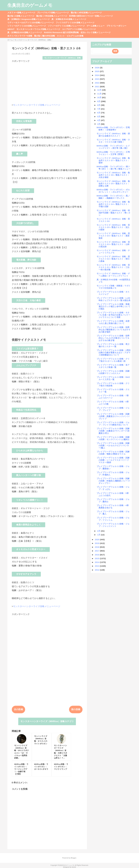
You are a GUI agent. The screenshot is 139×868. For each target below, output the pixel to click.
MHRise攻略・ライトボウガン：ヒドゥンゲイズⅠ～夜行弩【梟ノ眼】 (113, 147)
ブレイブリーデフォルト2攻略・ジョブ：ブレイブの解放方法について (113, 424)
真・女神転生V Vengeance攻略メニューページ (28, 19)
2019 (97, 543)
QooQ (74, 867)
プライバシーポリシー (116, 26)
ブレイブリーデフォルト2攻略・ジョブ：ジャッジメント (113, 525)
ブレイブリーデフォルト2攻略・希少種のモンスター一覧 (113, 345)
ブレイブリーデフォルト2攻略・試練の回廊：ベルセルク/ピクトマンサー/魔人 (113, 445)
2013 (97, 566)
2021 (97, 87)
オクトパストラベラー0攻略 (20, 36)
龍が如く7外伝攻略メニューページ (52, 16)
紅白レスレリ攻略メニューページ (96, 32)
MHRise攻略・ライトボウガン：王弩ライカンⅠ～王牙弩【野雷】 (113, 153)
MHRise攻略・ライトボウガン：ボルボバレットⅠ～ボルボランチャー (113, 191)
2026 (97, 68)
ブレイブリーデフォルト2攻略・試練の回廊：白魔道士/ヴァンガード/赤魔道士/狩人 (113, 431)
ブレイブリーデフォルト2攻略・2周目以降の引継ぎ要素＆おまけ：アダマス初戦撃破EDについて (114, 353)
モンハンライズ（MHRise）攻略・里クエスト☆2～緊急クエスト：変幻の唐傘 (113, 259)
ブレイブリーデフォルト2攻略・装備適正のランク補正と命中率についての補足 (113, 306)
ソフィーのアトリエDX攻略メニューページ (27, 26)
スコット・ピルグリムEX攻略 (70, 36)
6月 (99, 113)
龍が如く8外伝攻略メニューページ (86, 13)
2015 (97, 558)
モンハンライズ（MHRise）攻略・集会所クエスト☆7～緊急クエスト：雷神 (113, 160)
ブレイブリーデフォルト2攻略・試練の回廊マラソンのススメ (113, 372)
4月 (99, 120)
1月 (99, 535)
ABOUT (11, 29)
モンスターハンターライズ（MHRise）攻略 (63, 58)
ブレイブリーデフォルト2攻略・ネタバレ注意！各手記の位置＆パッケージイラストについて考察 (113, 315)
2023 (97, 79)
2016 (97, 555)
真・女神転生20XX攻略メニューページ (25, 32)
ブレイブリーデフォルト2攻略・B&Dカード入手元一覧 (113, 378)
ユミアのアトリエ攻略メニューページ (79, 29)
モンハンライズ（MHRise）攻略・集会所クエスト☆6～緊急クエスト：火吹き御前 (113, 175)
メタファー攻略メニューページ (21, 13)
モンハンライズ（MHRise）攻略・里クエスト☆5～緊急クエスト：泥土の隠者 (113, 227)
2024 (97, 75)
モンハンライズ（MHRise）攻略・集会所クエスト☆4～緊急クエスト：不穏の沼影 (113, 204)
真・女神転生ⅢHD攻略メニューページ (69, 19)
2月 (99, 531)
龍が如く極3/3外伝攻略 (45, 36)
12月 (100, 90)
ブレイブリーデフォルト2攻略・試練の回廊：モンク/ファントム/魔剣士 (113, 438)
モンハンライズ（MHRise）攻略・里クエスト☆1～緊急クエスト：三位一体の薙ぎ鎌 (113, 267)
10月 (100, 97)
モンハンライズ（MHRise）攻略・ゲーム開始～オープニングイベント (113, 275)
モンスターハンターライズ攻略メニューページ (37, 105)
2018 (97, 547)
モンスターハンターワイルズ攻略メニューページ (38, 29)
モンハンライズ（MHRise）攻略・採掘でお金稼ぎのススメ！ (113, 135)
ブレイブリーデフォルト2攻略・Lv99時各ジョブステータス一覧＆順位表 (113, 299)
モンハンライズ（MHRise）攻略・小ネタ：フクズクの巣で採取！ (113, 141)
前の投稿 (76, 709)
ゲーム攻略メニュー (96, 26)
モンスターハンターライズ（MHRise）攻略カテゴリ (47, 721)
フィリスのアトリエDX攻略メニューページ (75, 23)
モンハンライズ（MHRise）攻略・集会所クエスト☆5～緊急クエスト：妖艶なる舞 (113, 184)
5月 (99, 117)
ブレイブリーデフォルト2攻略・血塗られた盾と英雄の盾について (113, 322)
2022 (97, 83)
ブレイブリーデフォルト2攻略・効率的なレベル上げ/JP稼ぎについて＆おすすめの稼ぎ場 (113, 338)
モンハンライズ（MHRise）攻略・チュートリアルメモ (113, 252)
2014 (97, 562)
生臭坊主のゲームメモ (30, 5)
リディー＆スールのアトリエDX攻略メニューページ (31, 23)
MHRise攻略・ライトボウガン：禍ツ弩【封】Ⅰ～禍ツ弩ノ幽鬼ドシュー (113, 168)
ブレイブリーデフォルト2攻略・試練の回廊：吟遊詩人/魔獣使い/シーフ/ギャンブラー (113, 481)
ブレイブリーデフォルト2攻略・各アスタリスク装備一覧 (113, 366)
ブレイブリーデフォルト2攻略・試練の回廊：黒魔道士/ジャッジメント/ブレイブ (113, 416)
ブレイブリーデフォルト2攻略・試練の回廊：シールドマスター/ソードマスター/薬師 (113, 460)
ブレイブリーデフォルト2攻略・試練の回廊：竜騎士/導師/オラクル (113, 453)
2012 (97, 570)
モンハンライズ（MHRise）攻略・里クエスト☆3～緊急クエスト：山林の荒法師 (113, 244)
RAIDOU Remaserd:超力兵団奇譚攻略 (61, 32)
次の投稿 (18, 709)
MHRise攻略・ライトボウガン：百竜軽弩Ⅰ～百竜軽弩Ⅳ (113, 129)
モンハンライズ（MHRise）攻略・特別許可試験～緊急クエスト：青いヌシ (113, 213)
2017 (97, 551)
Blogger (74, 858)
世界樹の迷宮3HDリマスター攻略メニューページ (91, 16)
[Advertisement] (47, 81)
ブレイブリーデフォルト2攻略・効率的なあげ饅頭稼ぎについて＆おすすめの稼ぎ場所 (113, 330)
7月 (99, 109)
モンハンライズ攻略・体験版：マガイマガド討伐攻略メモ (114, 287)
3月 (99, 124)
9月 (99, 101)
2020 (97, 539)
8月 (99, 105)
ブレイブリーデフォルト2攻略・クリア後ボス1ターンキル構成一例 (113, 360)
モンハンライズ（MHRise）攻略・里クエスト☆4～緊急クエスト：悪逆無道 (113, 236)
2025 (97, 71)
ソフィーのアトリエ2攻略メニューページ (66, 26)
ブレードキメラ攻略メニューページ (53, 13)
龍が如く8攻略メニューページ (21, 16)
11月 (100, 94)
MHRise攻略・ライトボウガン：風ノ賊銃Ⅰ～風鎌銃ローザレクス (113, 197)
